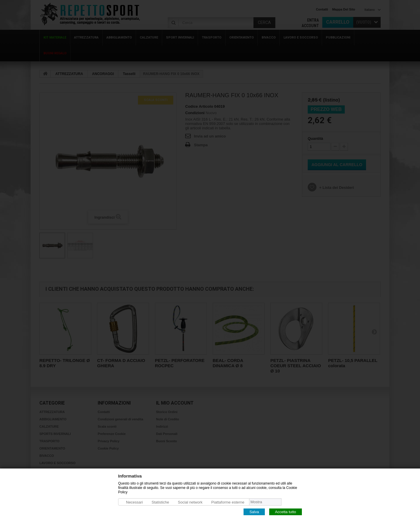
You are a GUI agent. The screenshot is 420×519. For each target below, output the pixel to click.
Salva (254, 512)
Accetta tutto (286, 512)
